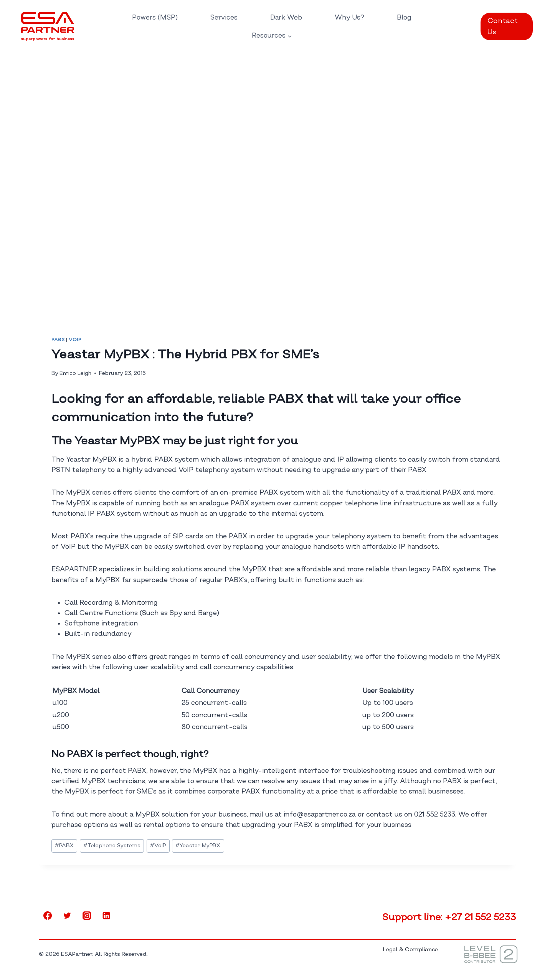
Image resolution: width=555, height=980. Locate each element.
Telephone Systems (112, 846)
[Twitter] (67, 916)
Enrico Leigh (75, 373)
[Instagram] (87, 916)
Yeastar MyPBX (198, 846)
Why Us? (349, 17)
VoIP (75, 340)
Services (224, 17)
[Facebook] (48, 916)
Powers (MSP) (155, 17)
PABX (58, 340)
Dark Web (286, 17)
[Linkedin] (106, 916)
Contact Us (503, 26)
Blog (404, 17)
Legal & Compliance (410, 949)
